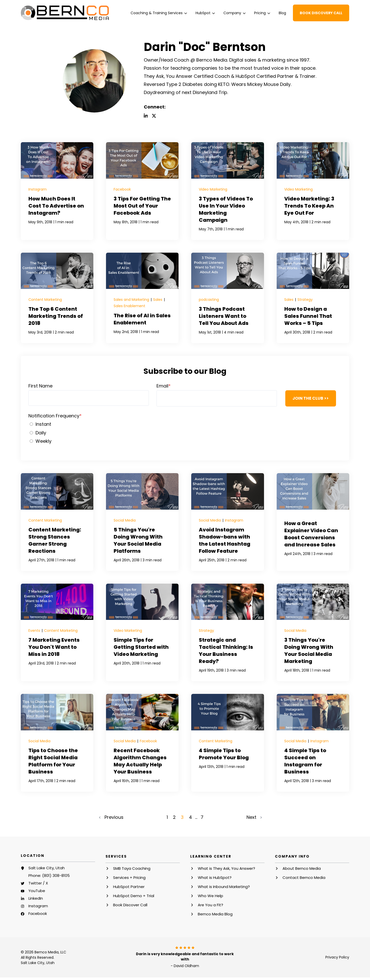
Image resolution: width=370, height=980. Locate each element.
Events (35, 630)
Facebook (122, 189)
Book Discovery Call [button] (321, 13)
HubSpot (205, 13)
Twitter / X (38, 882)
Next (254, 816)
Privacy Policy (337, 956)
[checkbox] (185, 432)
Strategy (305, 300)
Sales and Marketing (132, 300)
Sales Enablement (129, 306)
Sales (158, 300)
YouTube (37, 890)
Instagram (38, 189)
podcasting (209, 300)
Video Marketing (213, 189)
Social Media (125, 520)
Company (234, 13)
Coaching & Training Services (159, 13)
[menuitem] (159, 13)
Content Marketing (45, 300)
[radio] (185, 424)
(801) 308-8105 (56, 875)
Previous (112, 816)
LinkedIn (36, 898)
